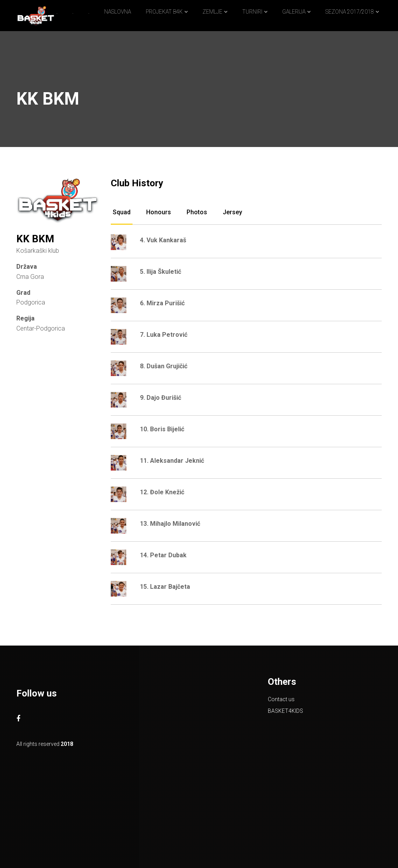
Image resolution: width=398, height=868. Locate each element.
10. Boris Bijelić (162, 429)
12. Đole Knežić (162, 492)
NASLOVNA (118, 12)
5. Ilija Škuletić (161, 272)
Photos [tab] (197, 212)
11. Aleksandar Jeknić (172, 461)
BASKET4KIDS (285, 711)
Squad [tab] (122, 212)
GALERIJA (294, 12)
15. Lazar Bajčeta (165, 587)
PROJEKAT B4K (164, 12)
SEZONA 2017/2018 (350, 12)
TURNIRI (252, 12)
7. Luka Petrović (164, 335)
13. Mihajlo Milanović (170, 524)
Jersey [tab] (232, 212)
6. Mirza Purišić (162, 303)
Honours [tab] (159, 212)
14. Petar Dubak (163, 555)
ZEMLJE (212, 12)
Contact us (281, 699)
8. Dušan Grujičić (164, 366)
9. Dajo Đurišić (161, 398)
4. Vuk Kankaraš (163, 240)
